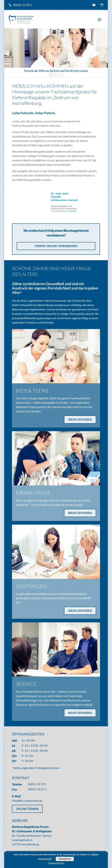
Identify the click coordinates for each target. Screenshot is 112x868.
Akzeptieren (65, 859)
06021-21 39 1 (23, 5)
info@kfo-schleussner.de (94, 5)
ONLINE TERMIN (27, 809)
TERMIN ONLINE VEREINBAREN (56, 246)
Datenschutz (56, 863)
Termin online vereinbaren (102, 5)
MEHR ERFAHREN (80, 420)
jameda (73, 211)
